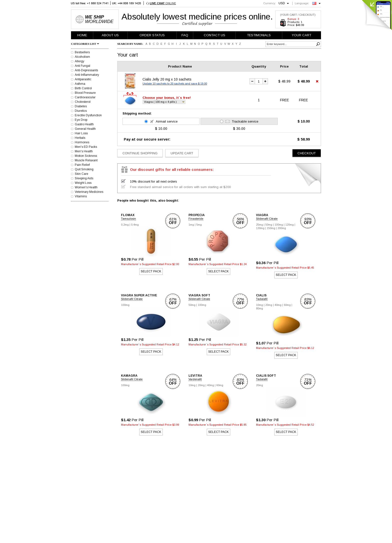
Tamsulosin (128, 219)
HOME (82, 35)
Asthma (80, 84)
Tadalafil (262, 299)
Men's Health (84, 151)
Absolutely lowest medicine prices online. (197, 17)
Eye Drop (81, 120)
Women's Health (86, 187)
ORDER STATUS (152, 35)
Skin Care (81, 174)
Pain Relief (82, 165)
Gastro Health (84, 124)
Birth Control (83, 88)
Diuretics (81, 111)
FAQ (185, 35)
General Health (85, 129)
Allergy (79, 61)
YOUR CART (301, 35)
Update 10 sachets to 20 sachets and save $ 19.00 (175, 84)
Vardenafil (195, 379)
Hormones (82, 142)
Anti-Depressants (86, 70)
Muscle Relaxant (86, 160)
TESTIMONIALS (259, 35)
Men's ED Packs (86, 147)
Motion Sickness (86, 156)
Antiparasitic (83, 79)
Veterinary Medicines (89, 192)
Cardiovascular (85, 97)
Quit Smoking (84, 169)
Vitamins (81, 196)
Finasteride (196, 219)
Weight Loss (83, 183)
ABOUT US (110, 35)
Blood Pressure (85, 93)
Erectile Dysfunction (88, 115)
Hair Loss (81, 133)
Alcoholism (82, 57)
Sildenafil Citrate (267, 219)
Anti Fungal (82, 66)
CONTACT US (214, 35)
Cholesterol (83, 102)
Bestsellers (82, 52)
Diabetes (81, 106)
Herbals (80, 138)
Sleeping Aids (84, 178)
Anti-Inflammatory (87, 75)
